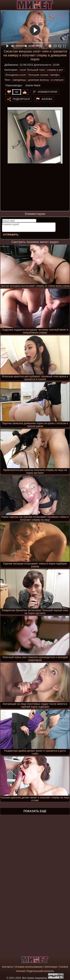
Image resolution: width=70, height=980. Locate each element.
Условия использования (29, 967)
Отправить (11, 235)
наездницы (19, 80)
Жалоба (47, 99)
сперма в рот (55, 70)
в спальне (57, 80)
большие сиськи (38, 75)
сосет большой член (32, 70)
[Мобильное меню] (3, 5)
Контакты (7, 967)
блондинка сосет (16, 75)
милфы (55, 75)
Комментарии (48, 92)
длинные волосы (39, 80)
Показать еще (35, 811)
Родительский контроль (40, 971)
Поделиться (21, 99)
